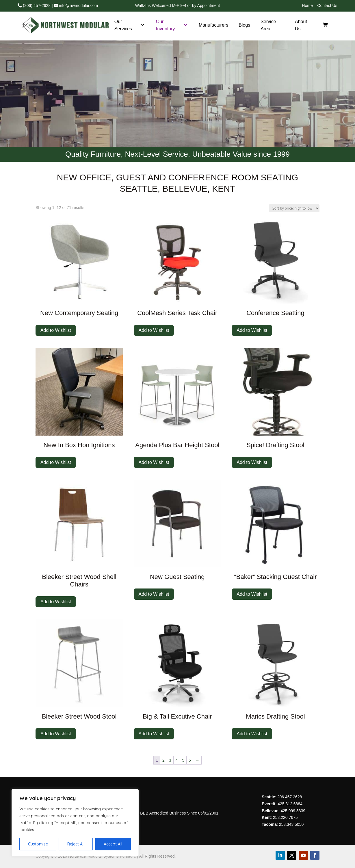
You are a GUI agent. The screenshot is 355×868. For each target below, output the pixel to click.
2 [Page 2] (163, 760)
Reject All (76, 844)
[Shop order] (294, 208)
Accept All (113, 844)
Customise (38, 844)
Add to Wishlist (56, 330)
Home (307, 5)
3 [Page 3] (170, 760)
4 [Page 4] (177, 760)
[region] (75, 823)
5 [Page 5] (183, 760)
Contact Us (327, 5)
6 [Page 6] (190, 760)
